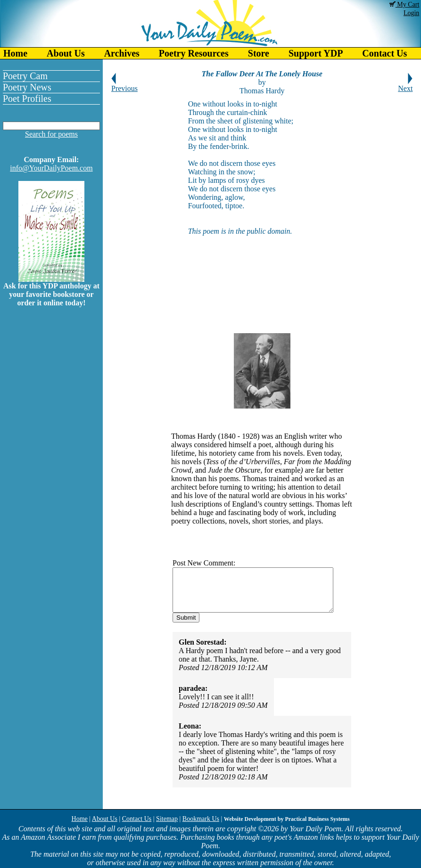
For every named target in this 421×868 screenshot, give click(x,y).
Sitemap (167, 819)
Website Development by (287, 819)
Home (15, 53)
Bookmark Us (201, 819)
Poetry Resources (194, 53)
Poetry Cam (25, 76)
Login (411, 13)
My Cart (404, 4)
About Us (66, 53)
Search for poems (51, 134)
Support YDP (316, 53)
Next (405, 85)
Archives (122, 53)
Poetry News (27, 87)
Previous (124, 85)
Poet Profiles (27, 98)
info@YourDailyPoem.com (51, 168)
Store (259, 53)
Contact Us (137, 819)
